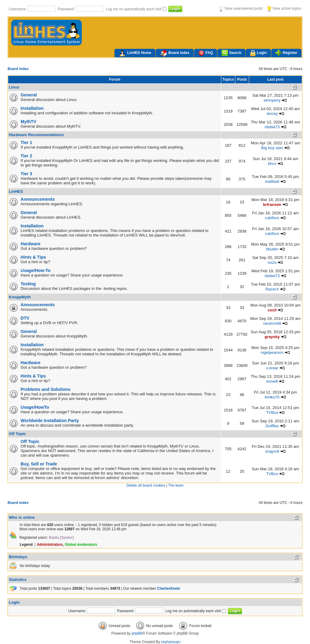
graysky (272, 337)
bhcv (272, 164)
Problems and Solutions (46, 389)
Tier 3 (26, 174)
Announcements (38, 199)
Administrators (50, 545)
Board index (175, 53)
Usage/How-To (36, 270)
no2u (272, 262)
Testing (28, 284)
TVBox (272, 413)
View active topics (284, 8)
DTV (25, 318)
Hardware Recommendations (36, 135)
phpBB (137, 633)
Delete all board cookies (146, 485)
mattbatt (272, 181)
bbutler (272, 249)
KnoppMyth (20, 297)
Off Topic (17, 434)
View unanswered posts (241, 8)
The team (176, 485)
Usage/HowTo (35, 407)
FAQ (206, 53)
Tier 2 (26, 156)
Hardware (31, 244)
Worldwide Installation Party (50, 421)
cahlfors (272, 218)
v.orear (272, 368)
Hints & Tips (33, 257)
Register (286, 53)
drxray (272, 114)
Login (258, 53)
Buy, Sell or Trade (39, 464)
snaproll (272, 451)
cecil (272, 310)
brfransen (272, 205)
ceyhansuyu (171, 642)
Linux (14, 87)
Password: (67, 9)
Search (231, 53)
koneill (272, 381)
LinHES (16, 191)
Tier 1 (26, 143)
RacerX (272, 289)
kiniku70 (272, 397)
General (29, 95)
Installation (32, 108)
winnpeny (272, 100)
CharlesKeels (169, 589)
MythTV (28, 122)
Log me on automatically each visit (134, 9)
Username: (18, 9)
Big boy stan (272, 148)
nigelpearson (272, 352)
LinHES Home (135, 53)
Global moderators (81, 545)
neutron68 (272, 323)
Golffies (272, 426)
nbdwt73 (272, 127)
